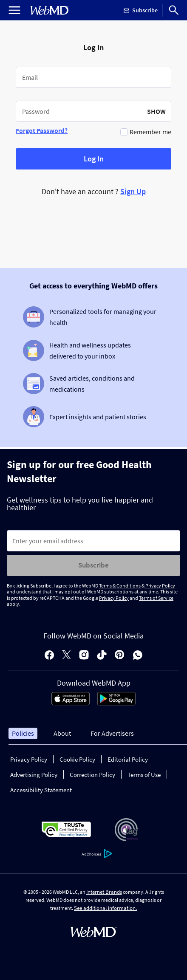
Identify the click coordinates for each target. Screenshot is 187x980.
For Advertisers (112, 733)
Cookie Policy (77, 759)
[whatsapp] (138, 656)
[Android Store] (116, 703)
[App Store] (71, 703)
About (62, 733)
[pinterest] (120, 656)
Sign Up (133, 191)
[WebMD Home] (49, 10)
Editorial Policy (128, 759)
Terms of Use (144, 775)
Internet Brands (104, 892)
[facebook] (49, 656)
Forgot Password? (42, 130)
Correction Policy (92, 775)
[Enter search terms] (93, 541)
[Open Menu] (14, 10)
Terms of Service (156, 598)
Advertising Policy (34, 775)
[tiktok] (102, 656)
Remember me (150, 132)
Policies (23, 733)
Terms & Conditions (120, 586)
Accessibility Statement (41, 790)
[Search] (174, 10)
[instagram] (84, 656)
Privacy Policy (160, 586)
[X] (67, 656)
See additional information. (105, 908)
